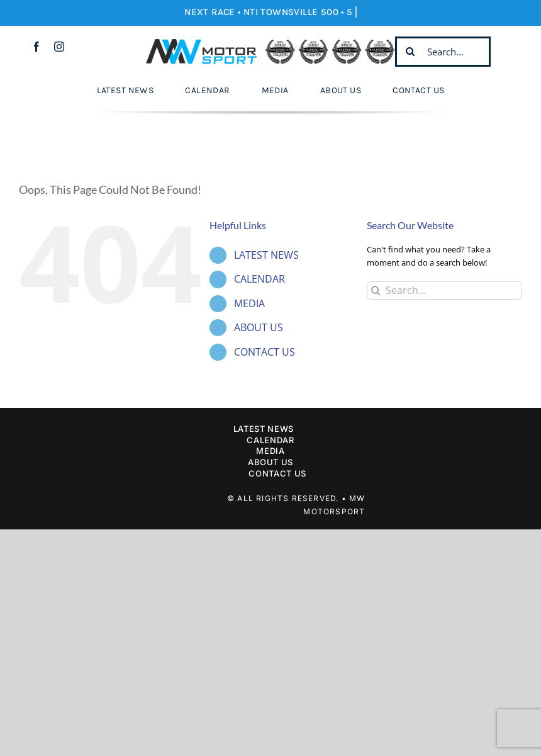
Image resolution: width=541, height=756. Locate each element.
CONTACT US (265, 352)
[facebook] (36, 47)
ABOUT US (259, 327)
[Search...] (443, 52)
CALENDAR (259, 279)
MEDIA (249, 303)
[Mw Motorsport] (270, 43)
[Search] (410, 52)
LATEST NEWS (266, 255)
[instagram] (59, 47)
